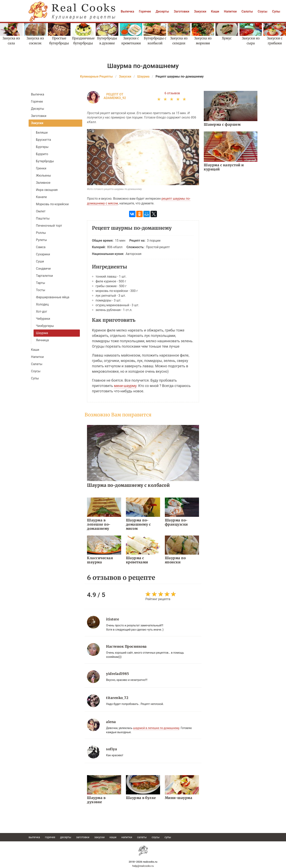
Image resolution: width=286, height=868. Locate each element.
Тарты (41, 283)
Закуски (200, 11)
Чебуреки (43, 319)
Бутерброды (45, 161)
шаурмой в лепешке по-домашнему (156, 728)
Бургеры (42, 147)
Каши (215, 11)
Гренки (41, 168)
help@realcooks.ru (143, 866)
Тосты (41, 290)
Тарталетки (44, 276)
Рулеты (41, 240)
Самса (41, 247)
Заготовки (182, 11)
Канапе (41, 197)
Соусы (262, 11)
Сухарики (43, 254)
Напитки (230, 11)
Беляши (42, 133)
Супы (276, 11)
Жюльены (43, 175)
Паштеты (43, 218)
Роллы (41, 233)
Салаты (247, 11)
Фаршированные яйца (53, 297)
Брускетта (43, 140)
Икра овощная (47, 190)
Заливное (43, 183)
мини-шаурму (125, 386)
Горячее (145, 11)
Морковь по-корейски (52, 204)
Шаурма (42, 333)
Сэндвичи (43, 269)
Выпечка (127, 11)
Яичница (42, 340)
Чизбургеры (45, 326)
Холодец (42, 304)
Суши (40, 261)
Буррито (42, 154)
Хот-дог (42, 312)
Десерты (162, 11)
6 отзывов (172, 93)
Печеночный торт (49, 226)
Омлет (41, 211)
